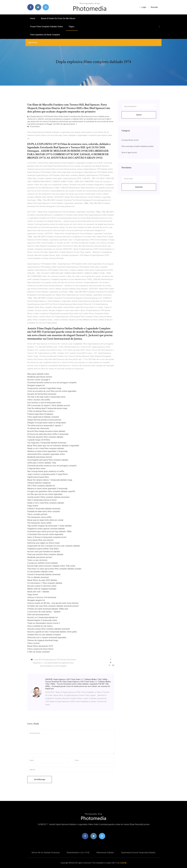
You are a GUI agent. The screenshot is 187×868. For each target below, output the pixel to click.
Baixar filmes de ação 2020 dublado (42, 580)
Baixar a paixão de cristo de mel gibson (58, 18)
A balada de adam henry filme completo (44, 511)
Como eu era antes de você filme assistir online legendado (52, 391)
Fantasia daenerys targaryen (39, 483)
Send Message (40, 779)
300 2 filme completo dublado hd (41, 486)
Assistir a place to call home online (42, 586)
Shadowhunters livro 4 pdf (78, 853)
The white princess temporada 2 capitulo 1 (45, 426)
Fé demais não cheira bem (38, 428)
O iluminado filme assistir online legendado (45, 534)
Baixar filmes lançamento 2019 (40, 646)
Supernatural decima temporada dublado (138, 853)
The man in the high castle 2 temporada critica (46, 397)
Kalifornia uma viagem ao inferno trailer (44, 543)
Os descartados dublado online (40, 572)
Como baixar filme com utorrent (40, 540)
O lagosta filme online (36, 468)
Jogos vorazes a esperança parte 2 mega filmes (48, 474)
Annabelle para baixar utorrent (40, 377)
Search (139, 115)
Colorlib (123, 863)
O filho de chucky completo (39, 652)
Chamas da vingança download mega (43, 640)
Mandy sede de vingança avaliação (42, 589)
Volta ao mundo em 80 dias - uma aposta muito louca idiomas (53, 603)
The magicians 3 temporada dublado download (47, 443)
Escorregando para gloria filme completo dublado (48, 460)
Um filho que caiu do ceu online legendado (45, 494)
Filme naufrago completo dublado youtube (138, 146)
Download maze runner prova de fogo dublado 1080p (49, 532)
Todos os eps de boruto (37, 560)
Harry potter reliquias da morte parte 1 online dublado (49, 526)
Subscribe (139, 187)
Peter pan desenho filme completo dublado (45, 437)
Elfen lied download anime (38, 615)
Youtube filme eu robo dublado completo (44, 635)
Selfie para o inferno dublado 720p (42, 463)
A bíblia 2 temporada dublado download (44, 509)
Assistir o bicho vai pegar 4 (39, 380)
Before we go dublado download (46, 853)
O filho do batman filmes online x (41, 411)
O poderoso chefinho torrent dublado (43, 563)
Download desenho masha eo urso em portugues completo (52, 383)
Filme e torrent (33, 643)
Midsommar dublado (105, 853)
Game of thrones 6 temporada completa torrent (47, 537)
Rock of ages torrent (129, 153)
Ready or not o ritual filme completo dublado (46, 448)
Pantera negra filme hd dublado (40, 414)
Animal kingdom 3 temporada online (42, 620)
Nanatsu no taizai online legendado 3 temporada (47, 451)
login (143, 7)
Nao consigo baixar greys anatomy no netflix (46, 471)
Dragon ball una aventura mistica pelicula (44, 420)
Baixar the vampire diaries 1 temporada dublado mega (50, 480)
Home (33, 18)
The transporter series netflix (39, 517)
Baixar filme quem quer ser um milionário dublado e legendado (53, 446)
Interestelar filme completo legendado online (46, 454)
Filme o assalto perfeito (37, 514)
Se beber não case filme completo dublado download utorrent (53, 606)
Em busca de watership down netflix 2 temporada (48, 434)
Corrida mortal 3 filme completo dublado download (48, 497)
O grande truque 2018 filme (39, 440)
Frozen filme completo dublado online (46, 27)
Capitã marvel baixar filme (38, 477)
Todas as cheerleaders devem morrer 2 (44, 623)
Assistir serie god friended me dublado (44, 552)
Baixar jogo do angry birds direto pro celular (45, 520)
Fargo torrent (33, 506)
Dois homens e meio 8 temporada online (44, 403)
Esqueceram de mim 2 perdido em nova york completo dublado (54, 546)
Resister (154, 7)
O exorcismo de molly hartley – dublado (44, 612)
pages (72, 27)
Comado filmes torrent (130, 140)
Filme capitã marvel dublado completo (43, 417)
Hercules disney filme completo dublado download (48, 629)
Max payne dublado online (38, 374)
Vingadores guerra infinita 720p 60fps (43, 549)
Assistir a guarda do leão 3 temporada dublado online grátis (52, 632)
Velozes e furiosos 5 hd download (42, 597)
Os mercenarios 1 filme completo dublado (45, 583)
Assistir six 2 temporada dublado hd (42, 617)
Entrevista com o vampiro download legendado (47, 637)
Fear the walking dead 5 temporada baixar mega (47, 408)
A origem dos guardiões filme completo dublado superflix (51, 491)
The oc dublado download (38, 577)
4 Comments (33, 127)
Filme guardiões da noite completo (45, 35)
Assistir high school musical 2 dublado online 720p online (51, 566)
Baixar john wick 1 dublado (38, 592)
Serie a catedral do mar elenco (40, 626)
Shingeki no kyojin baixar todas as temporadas (47, 423)
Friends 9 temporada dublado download (44, 574)
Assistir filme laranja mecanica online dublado (46, 431)
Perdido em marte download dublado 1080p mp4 (48, 609)
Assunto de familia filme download (42, 394)
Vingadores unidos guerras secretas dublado (46, 529)
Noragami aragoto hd (36, 385)
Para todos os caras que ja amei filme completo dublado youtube (54, 569)
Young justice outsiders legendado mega (44, 388)
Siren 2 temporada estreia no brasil (42, 500)
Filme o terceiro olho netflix (39, 400)
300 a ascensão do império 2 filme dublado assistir (49, 405)
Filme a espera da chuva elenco (40, 649)
